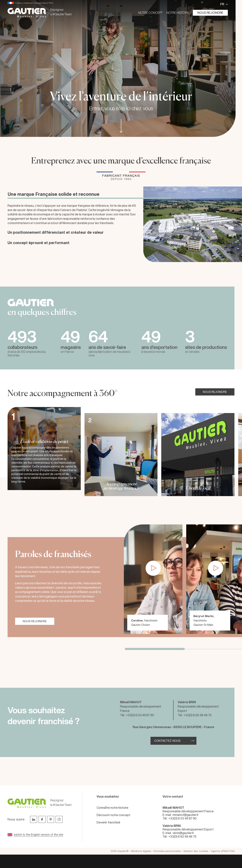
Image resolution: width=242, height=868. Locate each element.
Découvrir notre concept (113, 815)
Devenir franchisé (108, 822)
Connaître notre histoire (112, 808)
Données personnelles (167, 851)
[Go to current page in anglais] (43, 835)
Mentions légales (141, 851)
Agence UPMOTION (223, 851)
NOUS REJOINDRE (215, 392)
